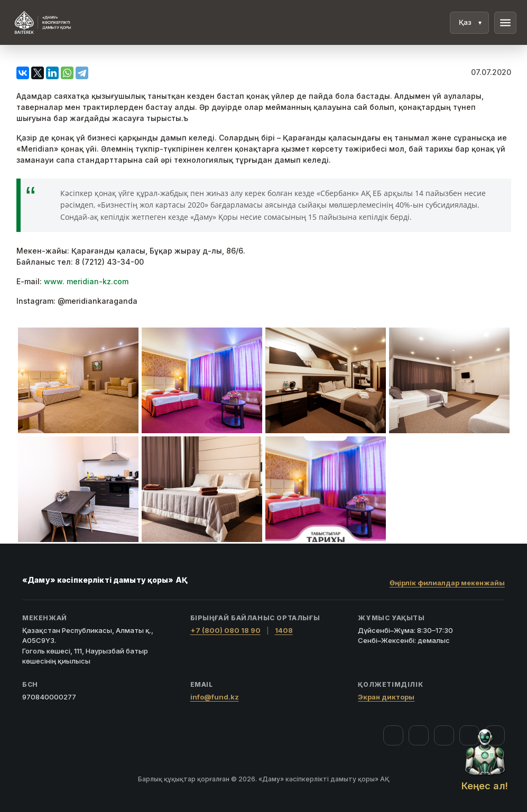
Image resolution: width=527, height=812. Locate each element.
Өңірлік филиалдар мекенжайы (447, 583)
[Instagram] (419, 735)
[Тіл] (469, 23)
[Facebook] (393, 735)
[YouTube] (444, 735)
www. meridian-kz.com (86, 281)
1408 (284, 630)
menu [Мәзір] (505, 23)
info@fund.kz (215, 697)
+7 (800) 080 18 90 (225, 630)
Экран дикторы (386, 697)
